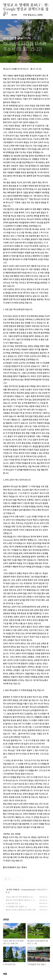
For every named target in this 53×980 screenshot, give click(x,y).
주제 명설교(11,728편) (33, 15)
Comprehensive (28, 890)
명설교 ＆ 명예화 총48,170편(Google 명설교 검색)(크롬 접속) (26, 5)
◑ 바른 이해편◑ (13, 890)
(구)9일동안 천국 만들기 (15, 907)
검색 (42, 5)
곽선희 (14, 15)
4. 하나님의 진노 (12, 903)
